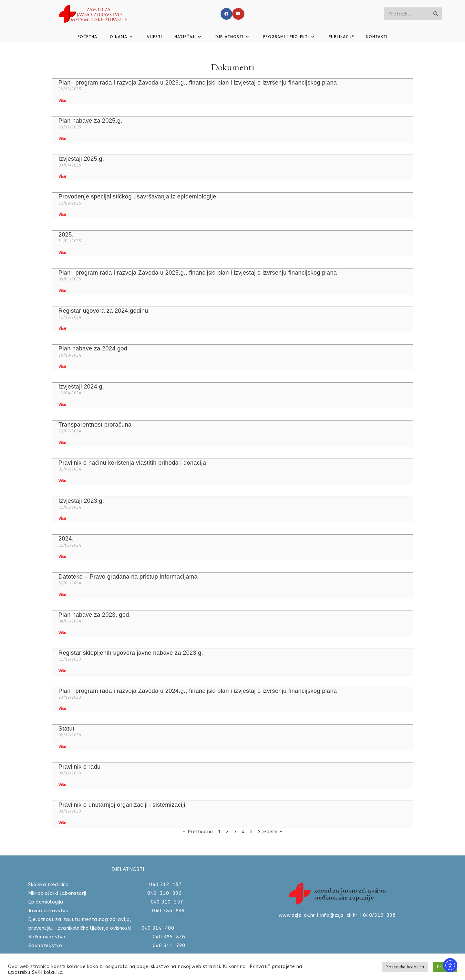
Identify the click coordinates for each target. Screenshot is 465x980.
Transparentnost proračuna (95, 425)
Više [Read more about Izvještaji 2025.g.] (62, 177)
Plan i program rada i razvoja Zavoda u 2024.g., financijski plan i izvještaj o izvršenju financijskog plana (198, 691)
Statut (66, 729)
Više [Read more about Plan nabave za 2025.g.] (62, 139)
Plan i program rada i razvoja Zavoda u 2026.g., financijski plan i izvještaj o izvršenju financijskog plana (198, 83)
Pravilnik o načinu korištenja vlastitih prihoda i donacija (132, 463)
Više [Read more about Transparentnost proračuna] (62, 443)
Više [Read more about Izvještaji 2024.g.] (62, 405)
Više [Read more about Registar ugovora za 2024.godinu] (62, 328)
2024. (66, 539)
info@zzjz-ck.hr (339, 915)
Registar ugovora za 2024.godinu (103, 311)
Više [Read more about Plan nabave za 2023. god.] (62, 633)
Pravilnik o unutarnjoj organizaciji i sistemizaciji (122, 805)
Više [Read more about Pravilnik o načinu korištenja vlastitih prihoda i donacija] (62, 481)
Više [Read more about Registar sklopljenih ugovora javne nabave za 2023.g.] (62, 671)
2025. (66, 235)
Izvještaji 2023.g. (81, 501)
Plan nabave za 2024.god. (94, 349)
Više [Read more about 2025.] (62, 253)
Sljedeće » (270, 832)
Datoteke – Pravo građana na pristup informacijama (128, 577)
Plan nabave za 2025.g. (90, 121)
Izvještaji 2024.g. (81, 387)
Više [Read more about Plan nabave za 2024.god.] (62, 367)
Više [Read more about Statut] (62, 747)
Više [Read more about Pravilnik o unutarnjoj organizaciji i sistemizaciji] (62, 823)
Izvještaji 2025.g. (81, 159)
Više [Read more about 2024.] (62, 557)
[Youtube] (238, 14)
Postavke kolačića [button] (405, 967)
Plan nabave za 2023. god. (95, 615)
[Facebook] (226, 14)
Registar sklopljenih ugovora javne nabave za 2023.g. (131, 653)
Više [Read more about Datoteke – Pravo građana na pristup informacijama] (62, 595)
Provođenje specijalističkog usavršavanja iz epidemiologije (137, 197)
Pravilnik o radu (79, 767)
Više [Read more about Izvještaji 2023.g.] (62, 519)
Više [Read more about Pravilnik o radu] (62, 785)
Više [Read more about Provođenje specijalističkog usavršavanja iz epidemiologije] (62, 215)
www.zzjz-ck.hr (297, 915)
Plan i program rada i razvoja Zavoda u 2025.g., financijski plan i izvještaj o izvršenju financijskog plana (198, 273)
